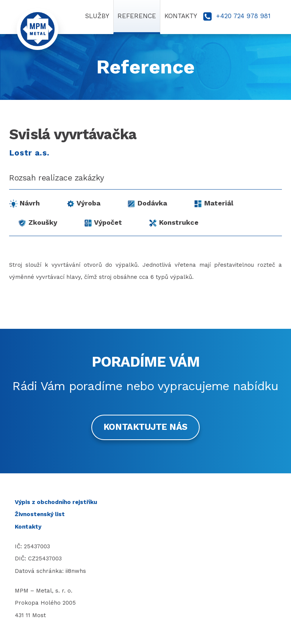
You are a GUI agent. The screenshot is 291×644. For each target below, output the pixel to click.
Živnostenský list (40, 514)
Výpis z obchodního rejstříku (56, 502)
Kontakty (28, 527)
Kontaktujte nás (145, 427)
